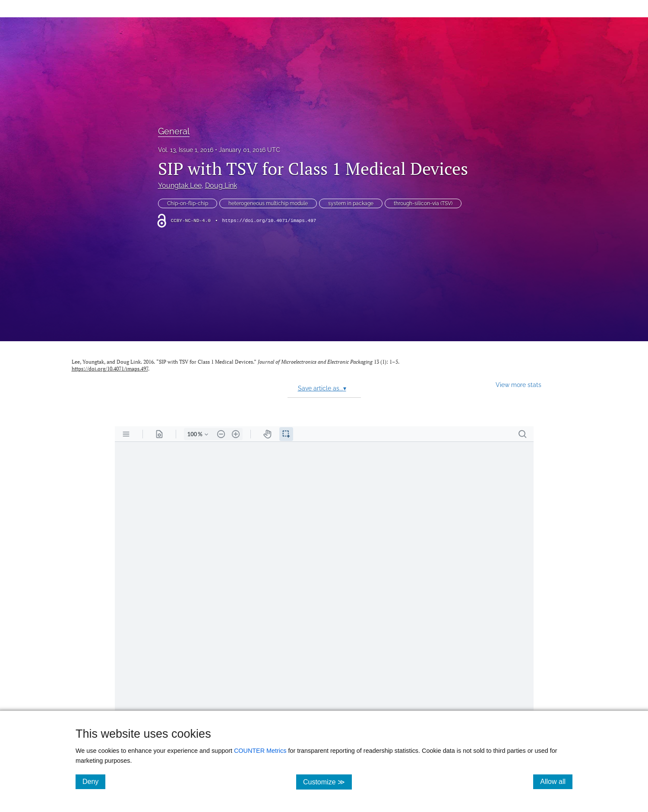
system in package (351, 203)
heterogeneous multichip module (268, 203)
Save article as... (322, 388)
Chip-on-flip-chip (188, 203)
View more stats (518, 385)
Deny (94, 781)
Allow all (556, 781)
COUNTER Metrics (260, 751)
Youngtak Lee (180, 186)
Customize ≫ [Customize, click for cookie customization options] (327, 782)
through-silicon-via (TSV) (423, 203)
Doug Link (221, 186)
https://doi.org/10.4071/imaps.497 (269, 221)
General (174, 131)
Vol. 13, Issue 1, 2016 (186, 150)
